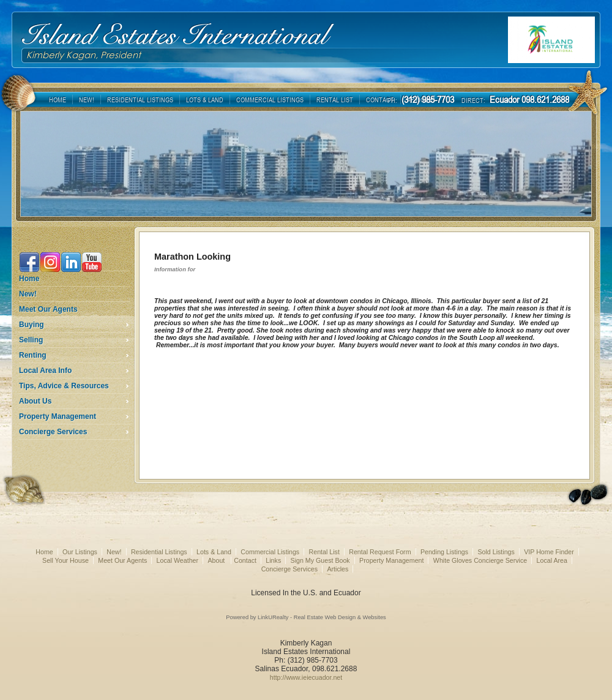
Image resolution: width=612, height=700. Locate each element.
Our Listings (80, 552)
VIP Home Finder (549, 552)
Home (29, 279)
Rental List (324, 552)
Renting (33, 355)
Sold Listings (496, 552)
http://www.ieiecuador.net (306, 677)
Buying (32, 325)
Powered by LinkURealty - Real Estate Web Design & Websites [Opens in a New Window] (306, 617)
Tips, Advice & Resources (64, 386)
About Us (35, 401)
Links (273, 560)
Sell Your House (65, 560)
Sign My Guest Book (320, 560)
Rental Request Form (380, 552)
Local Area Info (45, 371)
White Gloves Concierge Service (480, 560)
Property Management (58, 416)
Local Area (552, 560)
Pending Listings (444, 552)
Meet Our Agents (48, 309)
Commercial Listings (270, 552)
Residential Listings (159, 552)
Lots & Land (214, 552)
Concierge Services (53, 432)
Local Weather (178, 560)
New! (28, 294)
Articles (338, 569)
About (217, 560)
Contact (245, 560)
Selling (31, 340)
